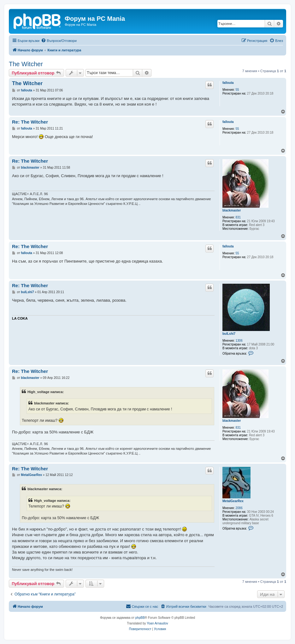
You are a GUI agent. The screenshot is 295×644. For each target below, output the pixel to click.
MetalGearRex (233, 501)
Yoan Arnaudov (157, 623)
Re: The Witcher (30, 122)
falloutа (228, 83)
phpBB (140, 618)
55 (237, 90)
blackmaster (232, 210)
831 (238, 217)
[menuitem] (59, 41)
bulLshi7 (229, 334)
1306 (239, 341)
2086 (239, 508)
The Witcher (26, 64)
